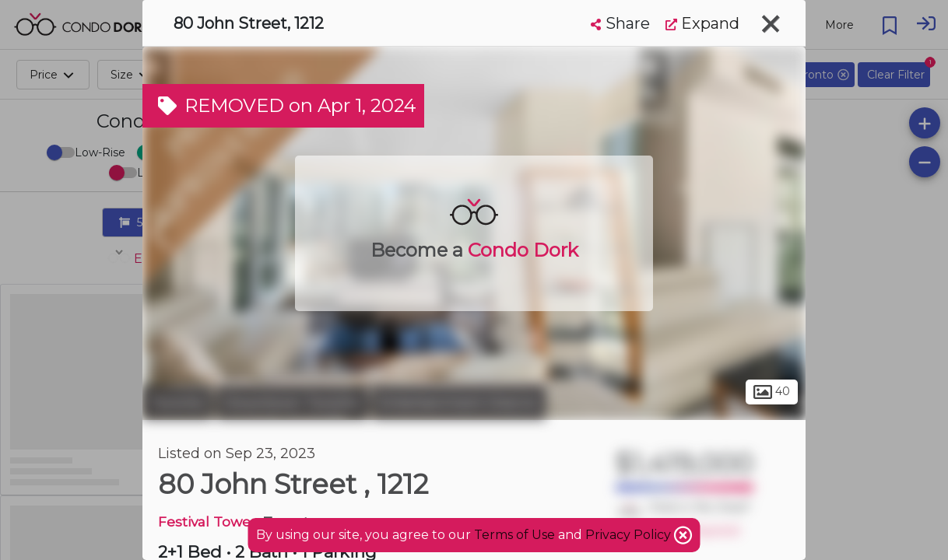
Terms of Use (514, 535)
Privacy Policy (630, 535)
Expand (702, 23)
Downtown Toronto (292, 403)
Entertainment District (459, 403)
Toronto (177, 403)
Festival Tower (207, 521)
